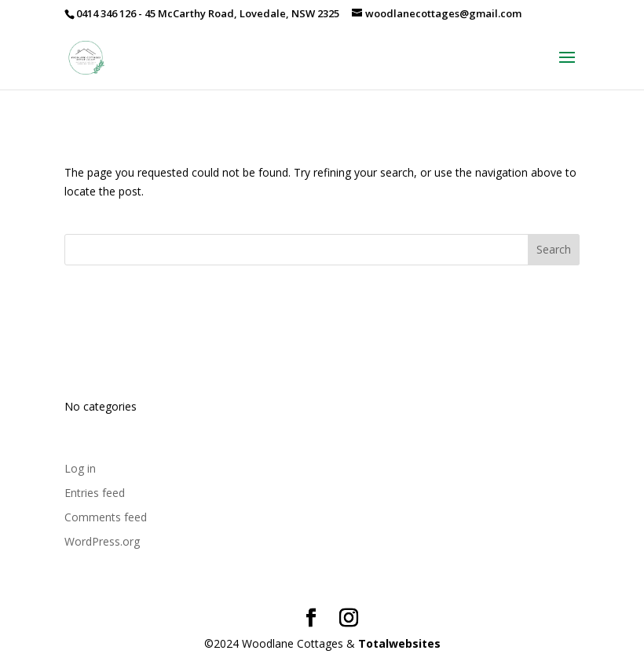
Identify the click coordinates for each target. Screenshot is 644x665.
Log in (80, 468)
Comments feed (106, 517)
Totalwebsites (399, 643)
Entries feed (95, 493)
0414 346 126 (106, 13)
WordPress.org (102, 541)
